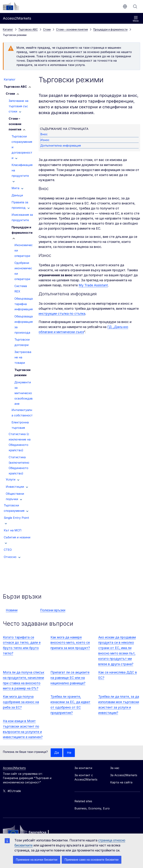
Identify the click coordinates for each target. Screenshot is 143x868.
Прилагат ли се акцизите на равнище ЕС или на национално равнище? (70, 678)
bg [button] (125, 6)
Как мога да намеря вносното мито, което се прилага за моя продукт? (70, 643)
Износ (45, 140)
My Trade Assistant (93, 285)
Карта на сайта (121, 782)
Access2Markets (14, 768)
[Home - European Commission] (29, 832)
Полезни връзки (53, 610)
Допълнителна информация (61, 146)
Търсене (135, 6)
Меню (136, 19)
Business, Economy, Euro (92, 808)
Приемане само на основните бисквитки (92, 860)
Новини (12, 610)
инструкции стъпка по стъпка (62, 314)
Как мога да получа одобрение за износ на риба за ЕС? (21, 702)
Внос (44, 134)
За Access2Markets (124, 775)
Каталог (8, 29)
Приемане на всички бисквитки (37, 860)
